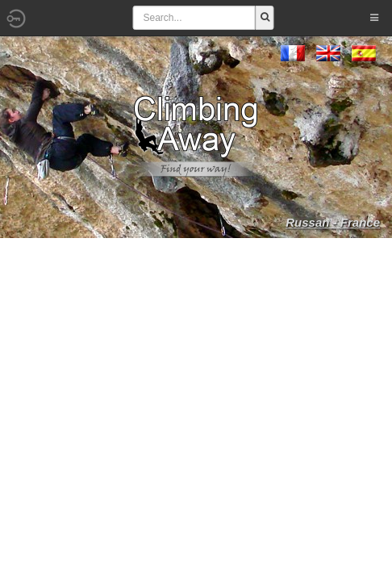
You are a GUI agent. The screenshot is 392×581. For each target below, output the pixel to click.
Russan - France (333, 222)
